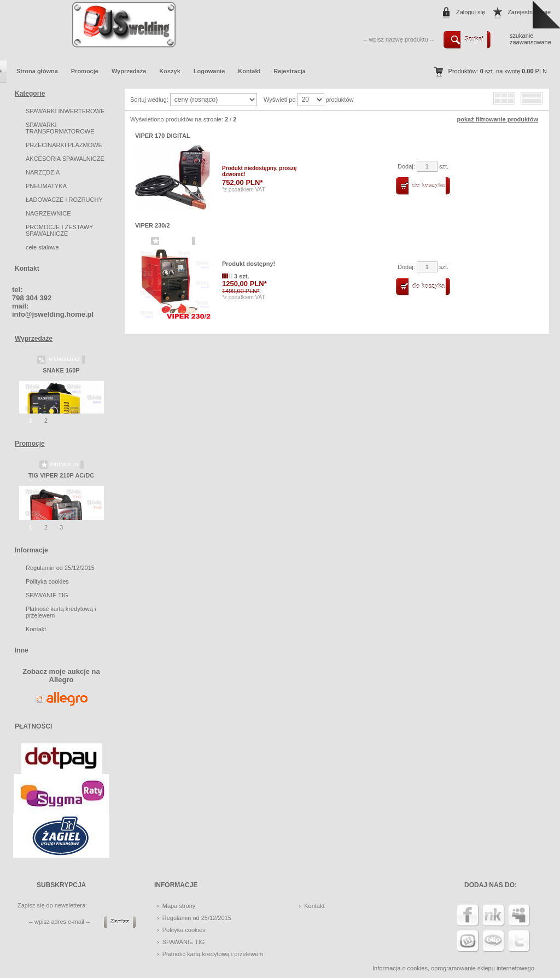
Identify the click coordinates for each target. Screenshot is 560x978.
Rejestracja (290, 71)
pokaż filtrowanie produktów (497, 119)
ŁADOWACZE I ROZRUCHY (64, 200)
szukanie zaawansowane (530, 39)
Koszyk (170, 71)
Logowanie (209, 71)
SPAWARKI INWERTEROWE (65, 111)
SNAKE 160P (61, 370)
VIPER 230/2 (153, 225)
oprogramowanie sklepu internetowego (483, 968)
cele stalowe (42, 247)
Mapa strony (179, 906)
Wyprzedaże (129, 71)
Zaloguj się (471, 12)
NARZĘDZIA (43, 172)
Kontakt (249, 71)
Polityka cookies (47, 581)
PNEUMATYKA (46, 186)
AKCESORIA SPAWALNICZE (65, 159)
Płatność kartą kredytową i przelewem (213, 954)
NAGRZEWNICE (48, 213)
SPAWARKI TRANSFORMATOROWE (60, 128)
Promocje (85, 71)
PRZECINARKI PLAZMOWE (64, 145)
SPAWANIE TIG (47, 595)
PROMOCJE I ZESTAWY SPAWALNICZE (59, 230)
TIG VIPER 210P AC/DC (61, 475)
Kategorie (30, 94)
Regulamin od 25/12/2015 (60, 568)
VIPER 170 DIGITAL (163, 136)
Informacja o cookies (400, 968)
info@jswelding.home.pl (53, 314)
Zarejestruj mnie (529, 12)
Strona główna (37, 71)
